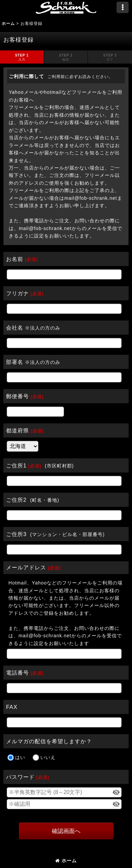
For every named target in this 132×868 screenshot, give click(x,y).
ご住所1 (16, 465)
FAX (12, 707)
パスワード (20, 777)
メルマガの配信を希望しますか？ (49, 741)
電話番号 (18, 673)
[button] (123, 7)
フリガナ (18, 293)
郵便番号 (18, 396)
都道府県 (18, 430)
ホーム (66, 861)
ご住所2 (16, 500)
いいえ (48, 758)
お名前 (15, 259)
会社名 (15, 328)
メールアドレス (26, 567)
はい (20, 758)
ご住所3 (16, 534)
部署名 (15, 362)
